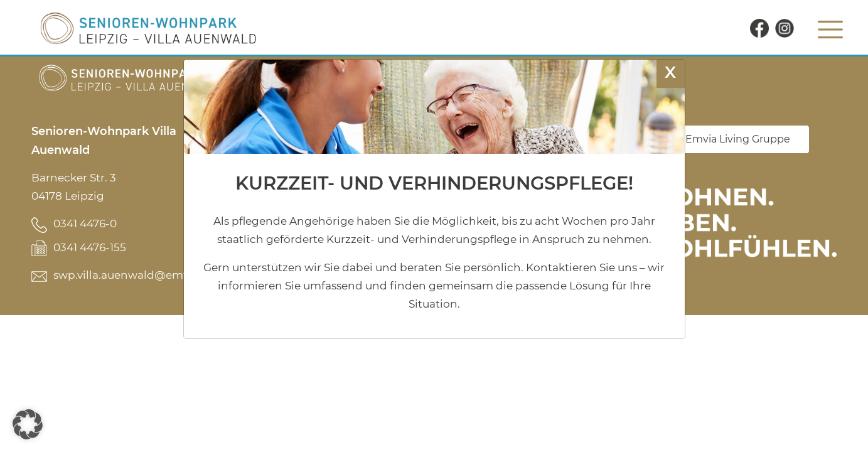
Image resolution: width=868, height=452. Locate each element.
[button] (28, 424)
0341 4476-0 (85, 223)
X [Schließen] (670, 72)
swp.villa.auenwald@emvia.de (134, 275)
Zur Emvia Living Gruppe (728, 139)
